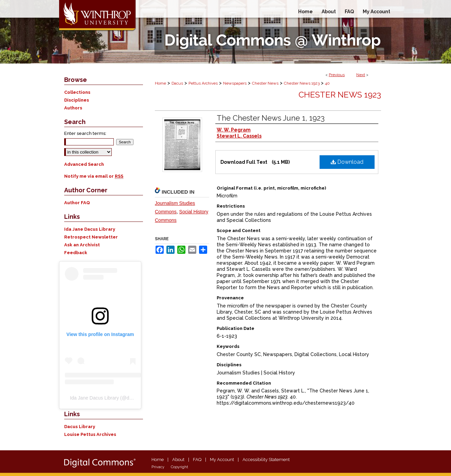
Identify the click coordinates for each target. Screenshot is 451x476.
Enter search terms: (85, 133)
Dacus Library (80, 427)
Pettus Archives (203, 83)
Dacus (177, 83)
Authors (73, 108)
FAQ (197, 460)
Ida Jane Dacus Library (90, 229)
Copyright (179, 467)
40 (327, 83)
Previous (337, 75)
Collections (77, 92)
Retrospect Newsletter (91, 237)
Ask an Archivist (82, 245)
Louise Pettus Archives (90, 434)
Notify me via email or (94, 176)
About (178, 460)
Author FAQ (77, 203)
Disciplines (77, 100)
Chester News (265, 83)
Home (160, 83)
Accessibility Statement (266, 460)
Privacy (158, 467)
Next (361, 75)
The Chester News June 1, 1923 (271, 118)
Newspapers (235, 83)
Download (347, 162)
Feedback (76, 253)
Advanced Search (84, 164)
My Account (222, 460)
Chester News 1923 (302, 83)
